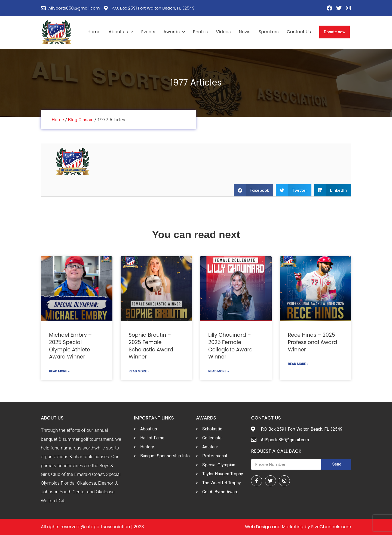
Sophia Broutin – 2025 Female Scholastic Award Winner (151, 346)
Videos (223, 32)
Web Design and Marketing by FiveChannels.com (298, 527)
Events (148, 32)
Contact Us (299, 32)
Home (94, 32)
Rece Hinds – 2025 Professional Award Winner (313, 342)
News (245, 32)
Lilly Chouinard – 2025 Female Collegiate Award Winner (230, 346)
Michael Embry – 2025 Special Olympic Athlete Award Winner (70, 346)
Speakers (269, 32)
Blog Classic (81, 120)
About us (121, 32)
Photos (200, 32)
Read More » (59, 371)
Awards (174, 32)
